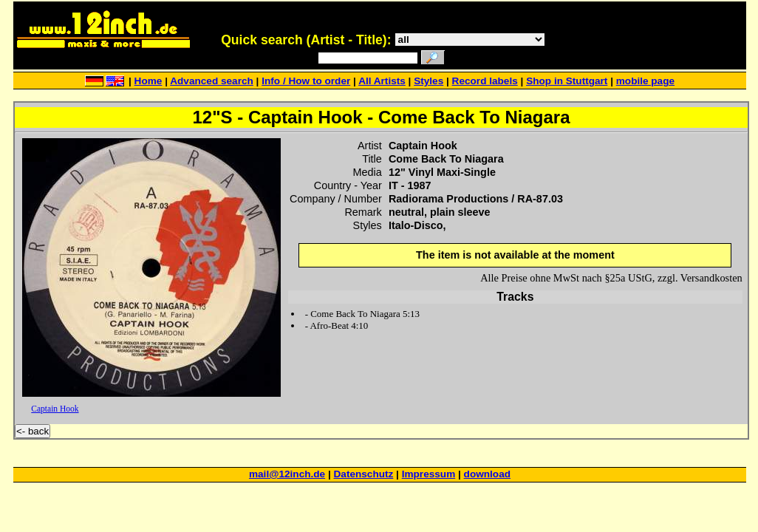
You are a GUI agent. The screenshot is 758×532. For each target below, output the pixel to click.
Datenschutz (364, 474)
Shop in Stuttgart (567, 81)
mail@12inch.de (287, 474)
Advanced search (212, 81)
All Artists (382, 81)
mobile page (645, 81)
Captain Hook (55, 409)
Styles (428, 81)
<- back (33, 431)
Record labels (485, 81)
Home (148, 81)
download (487, 474)
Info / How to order (306, 81)
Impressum (429, 474)
